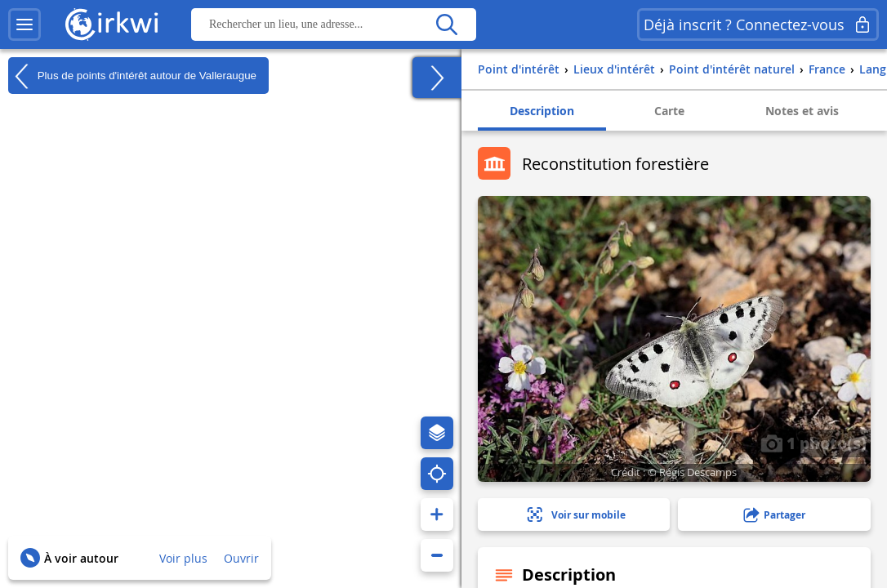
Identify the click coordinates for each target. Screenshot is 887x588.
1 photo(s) (813, 443)
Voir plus (183, 558)
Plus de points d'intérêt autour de (132, 76)
